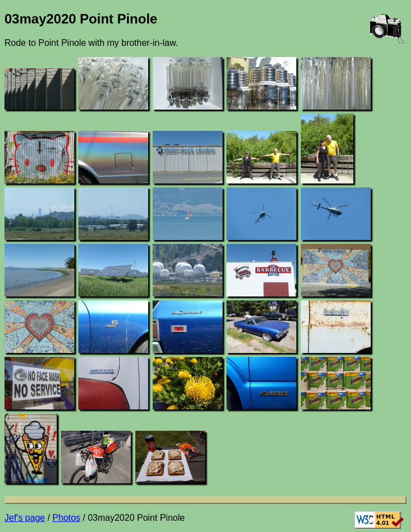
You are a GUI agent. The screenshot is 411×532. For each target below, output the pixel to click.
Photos (67, 518)
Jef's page (25, 518)
